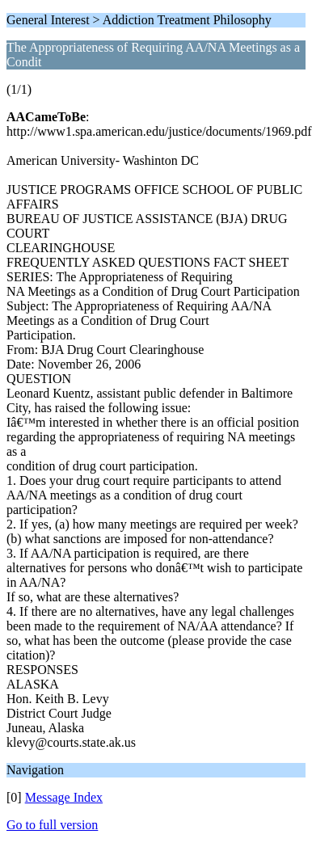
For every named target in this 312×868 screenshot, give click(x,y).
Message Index (64, 797)
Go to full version (52, 825)
